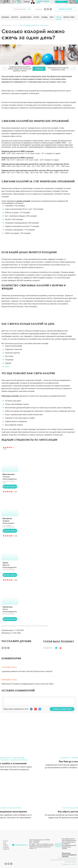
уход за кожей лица (15, 808)
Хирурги (15, 17)
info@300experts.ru (21, 845)
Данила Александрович (10, 565)
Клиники (5, 17)
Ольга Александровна (10, 609)
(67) (16, 492)
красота (66, 808)
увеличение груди (19, 758)
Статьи (59, 17)
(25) (16, 536)
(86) (16, 580)
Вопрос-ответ (69, 17)
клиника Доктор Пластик (19, 760)
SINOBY (74, 864)
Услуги (36, 17)
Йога (7, 367)
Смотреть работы (10, 487)
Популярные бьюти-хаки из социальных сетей (58, 69)
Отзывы (45, 17)
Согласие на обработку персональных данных (63, 860)
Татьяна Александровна (10, 477)
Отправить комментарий (62, 709)
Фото (52, 17)
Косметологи (26, 17)
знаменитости (65, 758)
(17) (5, 449)
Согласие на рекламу (70, 862)
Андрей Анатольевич (10, 521)
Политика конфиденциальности (67, 858)
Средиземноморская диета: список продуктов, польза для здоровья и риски (20, 69)
